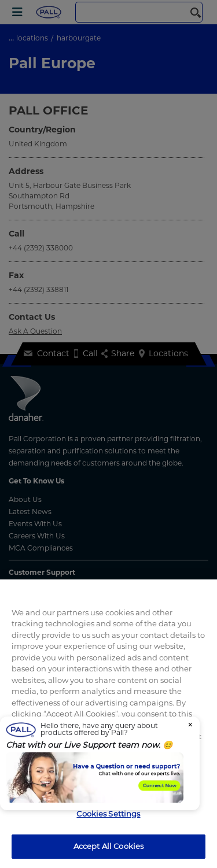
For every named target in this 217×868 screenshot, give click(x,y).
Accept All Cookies (108, 846)
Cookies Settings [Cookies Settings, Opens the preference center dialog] (108, 814)
